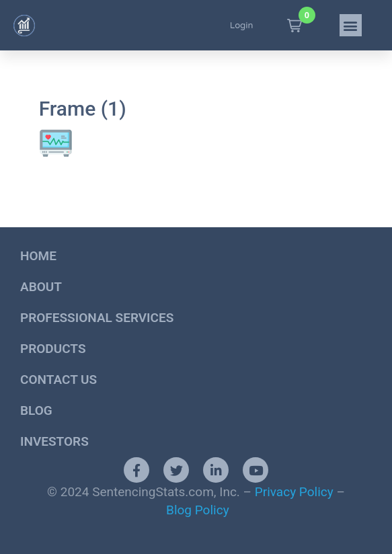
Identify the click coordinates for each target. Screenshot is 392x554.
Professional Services (97, 318)
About (41, 287)
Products (53, 349)
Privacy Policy (294, 492)
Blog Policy (198, 510)
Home (38, 256)
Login (242, 26)
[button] (295, 26)
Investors (54, 441)
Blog (36, 410)
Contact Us (58, 380)
